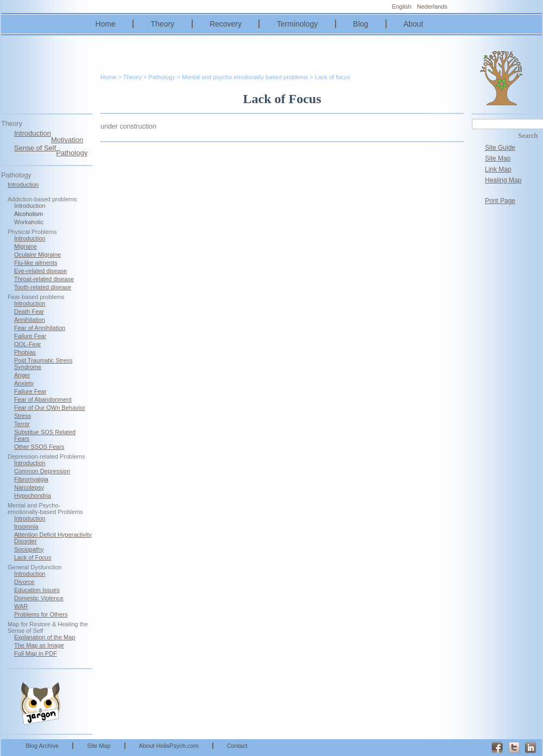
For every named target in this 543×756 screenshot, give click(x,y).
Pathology (72, 153)
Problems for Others (41, 614)
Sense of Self (35, 148)
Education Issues (37, 590)
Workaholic (29, 222)
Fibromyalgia (31, 479)
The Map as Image (39, 645)
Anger (22, 375)
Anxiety (24, 383)
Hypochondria (33, 495)
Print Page (500, 201)
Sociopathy (29, 549)
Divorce (24, 582)
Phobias (25, 352)
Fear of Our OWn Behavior (50, 408)
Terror (22, 424)
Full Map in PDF (36, 653)
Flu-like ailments (36, 263)
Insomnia (26, 526)
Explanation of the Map (45, 637)
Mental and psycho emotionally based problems (245, 77)
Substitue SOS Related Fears (45, 435)
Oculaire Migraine (37, 255)
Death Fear (29, 312)
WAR (21, 606)
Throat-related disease (44, 279)
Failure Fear (30, 336)
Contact (237, 746)
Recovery (226, 24)
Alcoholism (29, 214)
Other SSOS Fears (39, 447)
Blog (361, 24)
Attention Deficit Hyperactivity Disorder (53, 538)
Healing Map (503, 180)
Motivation (67, 140)
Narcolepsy (29, 487)
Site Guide (500, 148)
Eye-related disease (40, 271)
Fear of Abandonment (43, 399)
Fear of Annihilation (40, 328)
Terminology (297, 24)
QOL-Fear (28, 344)
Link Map (498, 169)
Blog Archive (42, 746)
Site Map (498, 158)
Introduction (33, 133)
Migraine (26, 246)
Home (105, 24)
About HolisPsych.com (169, 746)
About (413, 24)
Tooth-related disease (43, 287)
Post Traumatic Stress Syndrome (43, 364)
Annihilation (30, 320)
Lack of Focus (33, 557)
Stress (23, 416)
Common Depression (42, 471)
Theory (163, 24)
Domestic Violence (39, 598)
